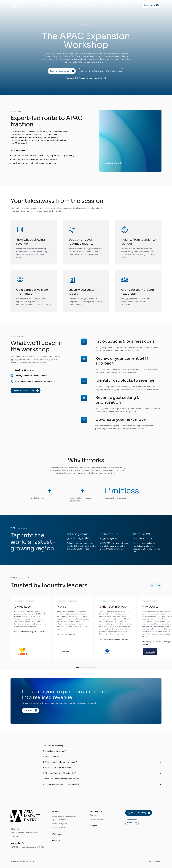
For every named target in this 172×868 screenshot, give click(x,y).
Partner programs (59, 824)
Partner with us (97, 819)
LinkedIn (14, 836)
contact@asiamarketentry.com (24, 833)
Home (81, 25)
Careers (93, 815)
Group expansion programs (64, 816)
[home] (19, 5)
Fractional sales (59, 827)
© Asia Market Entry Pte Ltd (23, 861)
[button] (48, 5)
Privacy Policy (155, 861)
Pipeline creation (59, 820)
